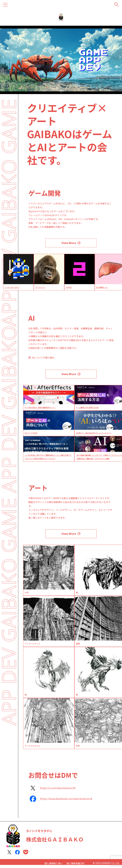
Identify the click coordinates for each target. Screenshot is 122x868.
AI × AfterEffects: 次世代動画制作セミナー (43, 409)
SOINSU (95, 288)
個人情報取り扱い (53, 864)
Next (119, 57)
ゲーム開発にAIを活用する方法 (89, 409)
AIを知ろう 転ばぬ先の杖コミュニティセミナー (97, 435)
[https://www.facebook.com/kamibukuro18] (60, 802)
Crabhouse (5, 288)
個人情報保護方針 (76, 864)
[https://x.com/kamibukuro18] (52, 791)
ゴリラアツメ (67, 288)
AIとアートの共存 (32, 435)
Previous (3, 57)
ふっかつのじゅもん (39, 288)
